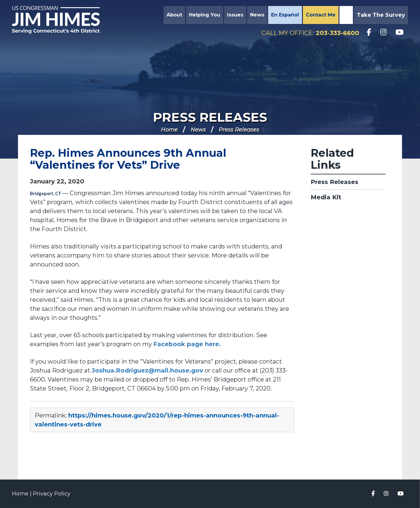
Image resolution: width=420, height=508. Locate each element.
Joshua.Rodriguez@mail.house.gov (147, 370)
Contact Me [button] (321, 15)
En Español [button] (285, 15)
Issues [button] (235, 15)
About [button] (174, 15)
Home (169, 130)
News (198, 130)
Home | (22, 494)
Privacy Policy (52, 494)
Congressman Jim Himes (61, 20)
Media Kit (326, 197)
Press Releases (210, 117)
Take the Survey (381, 15)
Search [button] (345, 15)
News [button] (257, 15)
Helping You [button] (205, 15)
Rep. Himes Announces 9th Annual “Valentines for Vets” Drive (128, 159)
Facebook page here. (187, 344)
